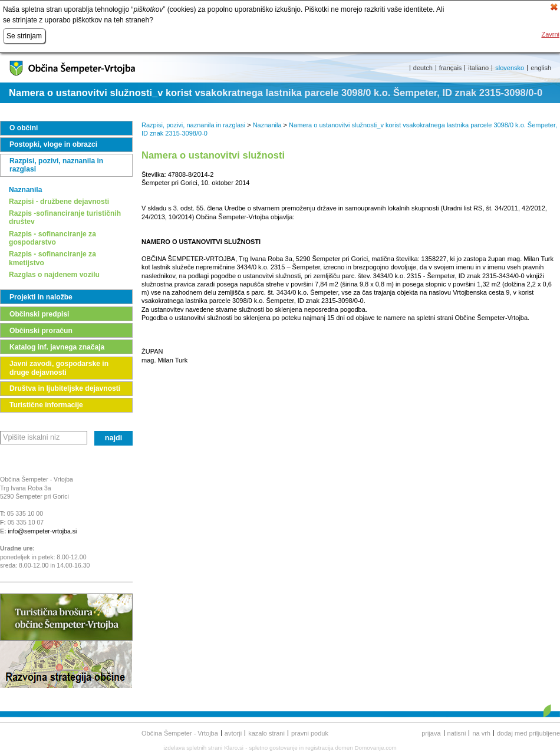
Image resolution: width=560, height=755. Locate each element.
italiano (478, 68)
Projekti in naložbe (41, 297)
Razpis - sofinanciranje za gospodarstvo (52, 238)
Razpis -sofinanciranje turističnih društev (65, 217)
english (541, 68)
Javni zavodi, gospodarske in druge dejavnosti (59, 368)
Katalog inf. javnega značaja (57, 347)
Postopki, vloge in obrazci (53, 144)
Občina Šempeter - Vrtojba (180, 733)
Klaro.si (234, 748)
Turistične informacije (46, 405)
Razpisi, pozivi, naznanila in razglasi (56, 165)
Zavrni (550, 34)
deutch (423, 68)
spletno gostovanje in (278, 748)
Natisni (457, 733)
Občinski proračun (41, 331)
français (451, 68)
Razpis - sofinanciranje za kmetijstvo (52, 258)
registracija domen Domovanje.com (351, 748)
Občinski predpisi (39, 314)
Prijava (431, 733)
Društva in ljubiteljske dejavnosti (65, 388)
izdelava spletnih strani (193, 748)
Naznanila (25, 190)
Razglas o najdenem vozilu (54, 275)
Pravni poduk (310, 733)
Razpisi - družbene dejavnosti (59, 202)
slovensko (510, 68)
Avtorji (233, 733)
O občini (24, 128)
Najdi (114, 438)
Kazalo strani (266, 733)
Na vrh (481, 733)
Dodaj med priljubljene (528, 733)
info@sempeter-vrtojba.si (42, 531)
